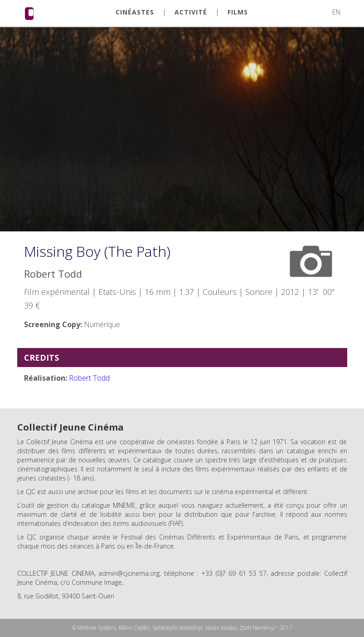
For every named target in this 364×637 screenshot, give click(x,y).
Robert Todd (89, 378)
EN (336, 12)
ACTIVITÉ (191, 12)
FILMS (238, 12)
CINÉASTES (135, 12)
